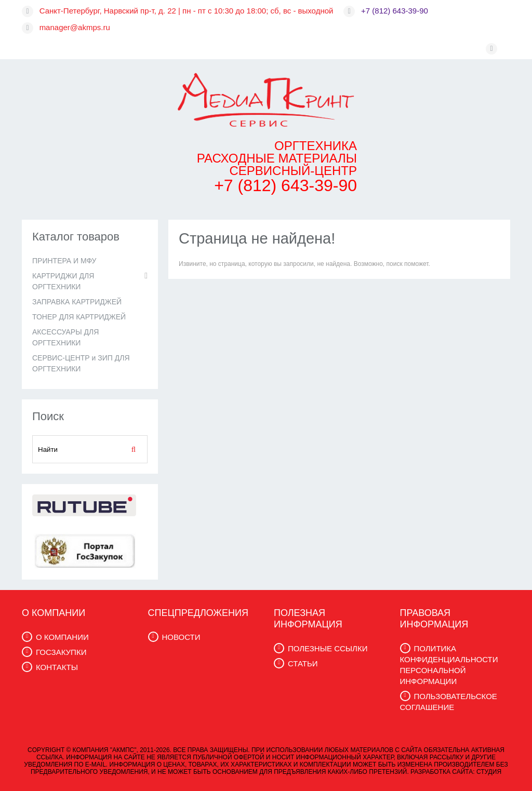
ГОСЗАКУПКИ (61, 652)
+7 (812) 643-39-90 (395, 11)
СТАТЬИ (303, 663)
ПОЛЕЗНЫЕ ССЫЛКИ (328, 648)
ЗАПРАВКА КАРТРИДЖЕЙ (77, 302)
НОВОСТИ (181, 637)
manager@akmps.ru (75, 27)
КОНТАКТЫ (57, 667)
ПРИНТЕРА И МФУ (64, 261)
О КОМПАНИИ (62, 637)
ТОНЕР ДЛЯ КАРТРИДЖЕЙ (79, 317)
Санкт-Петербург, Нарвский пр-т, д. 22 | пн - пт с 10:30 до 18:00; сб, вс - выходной (187, 11)
